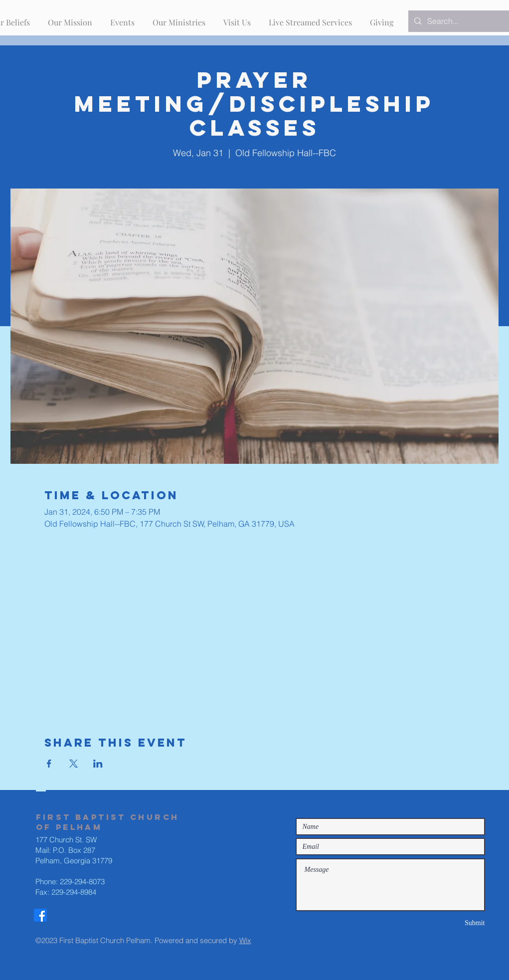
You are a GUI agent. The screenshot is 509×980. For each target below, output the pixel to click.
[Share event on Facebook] (49, 764)
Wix (245, 940)
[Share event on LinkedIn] (98, 764)
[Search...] (463, 21)
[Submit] (450, 923)
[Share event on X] (74, 764)
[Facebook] (40, 915)
